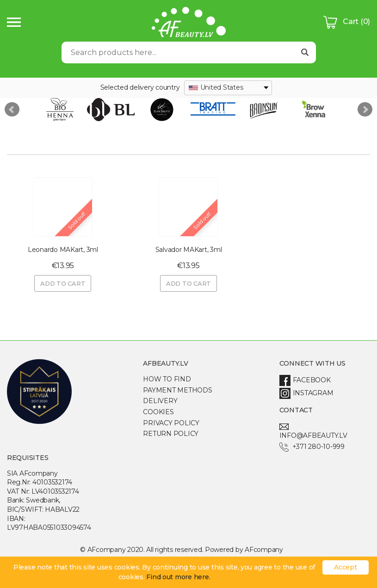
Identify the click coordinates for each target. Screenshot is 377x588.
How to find (167, 379)
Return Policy (171, 434)
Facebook (305, 380)
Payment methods (177, 390)
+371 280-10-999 (312, 447)
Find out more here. (178, 577)
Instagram (306, 393)
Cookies (158, 412)
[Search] (178, 52)
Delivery (160, 401)
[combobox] (228, 88)
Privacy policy (171, 423)
